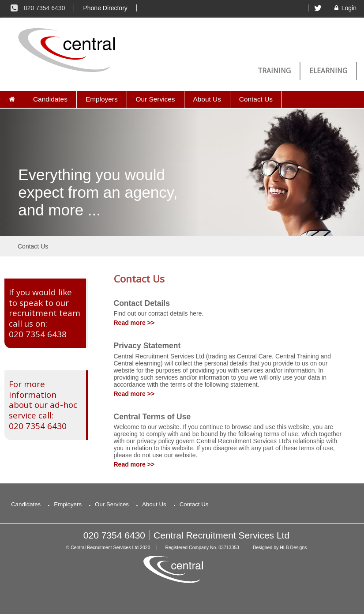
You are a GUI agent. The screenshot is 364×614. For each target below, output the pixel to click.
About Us (207, 99)
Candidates (50, 99)
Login (345, 8)
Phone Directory (105, 8)
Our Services (156, 99)
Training (274, 71)
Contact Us (256, 99)
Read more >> (134, 323)
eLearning (328, 71)
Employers (102, 99)
